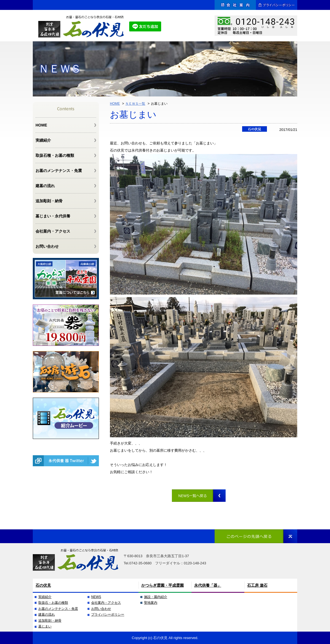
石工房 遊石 (257, 585)
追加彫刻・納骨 (49, 201)
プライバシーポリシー (108, 615)
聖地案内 (151, 603)
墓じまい (45, 626)
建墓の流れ (45, 186)
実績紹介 (43, 140)
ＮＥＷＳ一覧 (135, 104)
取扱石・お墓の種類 (53, 603)
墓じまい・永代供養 (53, 216)
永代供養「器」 (208, 585)
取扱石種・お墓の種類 (55, 155)
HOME (115, 104)
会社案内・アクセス (53, 231)
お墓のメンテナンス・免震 (59, 171)
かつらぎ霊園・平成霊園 (163, 585)
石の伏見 (43, 585)
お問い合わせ (47, 246)
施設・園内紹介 (156, 597)
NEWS (96, 597)
